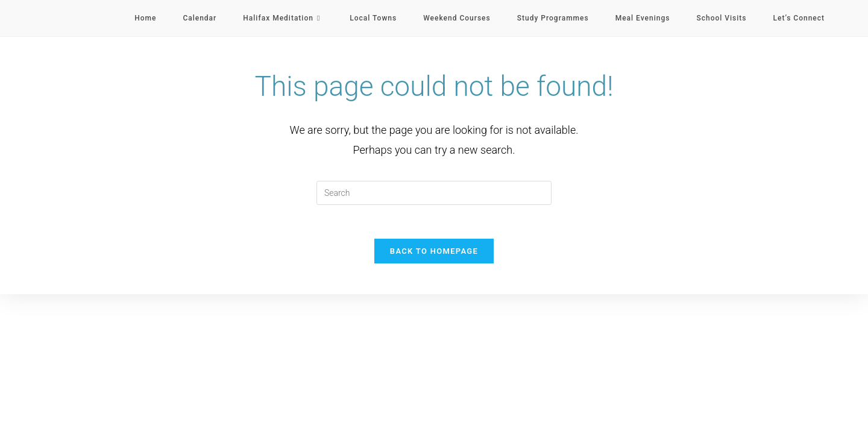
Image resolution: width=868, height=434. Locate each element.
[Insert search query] (434, 193)
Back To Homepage (434, 254)
